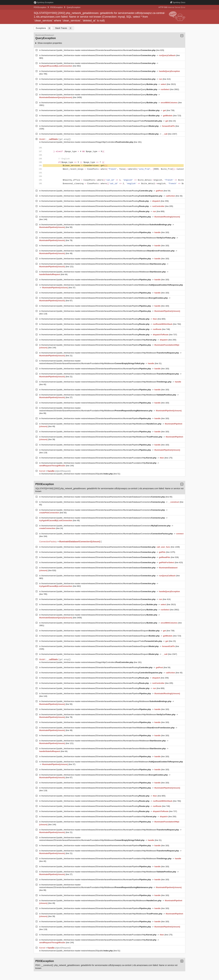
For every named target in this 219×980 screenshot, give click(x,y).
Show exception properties (50, 43)
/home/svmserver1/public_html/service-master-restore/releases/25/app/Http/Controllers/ (87, 142)
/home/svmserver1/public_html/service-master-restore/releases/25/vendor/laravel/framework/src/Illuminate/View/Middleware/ (108, 251)
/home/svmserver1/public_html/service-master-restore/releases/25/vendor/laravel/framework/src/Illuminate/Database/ (99, 50)
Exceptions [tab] (43, 28)
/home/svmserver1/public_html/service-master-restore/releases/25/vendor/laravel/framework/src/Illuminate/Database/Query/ (100, 84)
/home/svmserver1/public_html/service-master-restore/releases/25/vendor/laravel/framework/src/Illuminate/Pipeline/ (96, 217)
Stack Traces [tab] (64, 28)
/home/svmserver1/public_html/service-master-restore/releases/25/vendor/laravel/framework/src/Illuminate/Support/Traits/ (102, 121)
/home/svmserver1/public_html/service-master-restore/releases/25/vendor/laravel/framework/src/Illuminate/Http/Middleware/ (102, 424)
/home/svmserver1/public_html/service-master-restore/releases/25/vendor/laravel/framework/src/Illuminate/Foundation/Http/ (99, 340)
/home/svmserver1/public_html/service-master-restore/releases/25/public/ (77, 474)
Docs (178, 2)
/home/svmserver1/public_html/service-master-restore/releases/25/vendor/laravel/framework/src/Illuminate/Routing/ (97, 191)
